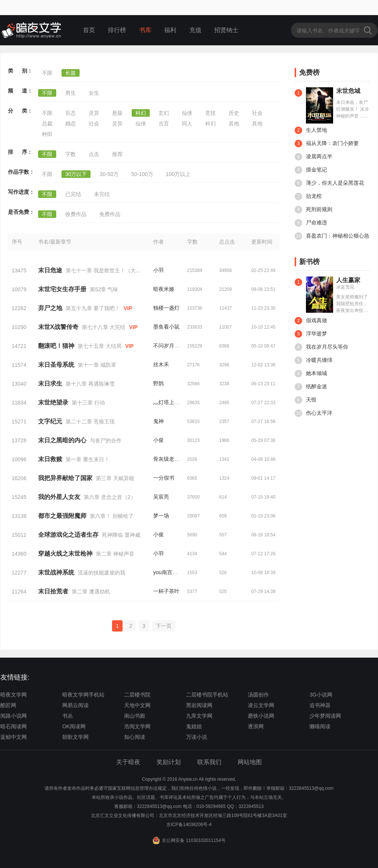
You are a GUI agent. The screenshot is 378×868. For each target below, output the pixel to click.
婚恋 (71, 124)
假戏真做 (311, 321)
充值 (195, 30)
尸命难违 (311, 223)
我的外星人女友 (59, 497)
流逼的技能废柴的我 (101, 573)
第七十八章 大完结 (104, 327)
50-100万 (142, 174)
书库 (145, 30)
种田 (47, 134)
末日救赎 (50, 459)
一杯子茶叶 (166, 591)
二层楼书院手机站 (207, 695)
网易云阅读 (75, 705)
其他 (234, 124)
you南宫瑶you (170, 572)
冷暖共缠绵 (313, 360)
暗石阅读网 (14, 726)
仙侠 (187, 113)
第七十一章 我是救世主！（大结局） (109, 270)
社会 (257, 113)
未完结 (102, 194)
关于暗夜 (128, 762)
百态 (71, 113)
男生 (71, 93)
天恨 (306, 400)
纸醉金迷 (311, 387)
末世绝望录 (53, 402)
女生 (94, 93)
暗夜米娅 (164, 289)
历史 (234, 113)
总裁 (47, 124)
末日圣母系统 (56, 365)
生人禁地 (311, 130)
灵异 (94, 113)
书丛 (68, 716)
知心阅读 (135, 737)
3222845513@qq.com (159, 806)
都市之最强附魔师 (62, 516)
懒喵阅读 (320, 726)
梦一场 (161, 516)
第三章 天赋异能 (115, 478)
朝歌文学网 (75, 737)
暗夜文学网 (14, 695)
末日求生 (50, 384)
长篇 (71, 73)
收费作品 (76, 214)
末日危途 (50, 270)
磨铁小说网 (261, 716)
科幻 (141, 113)
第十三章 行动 (88, 403)
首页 (89, 30)
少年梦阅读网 (325, 716)
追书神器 (320, 705)
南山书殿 (135, 716)
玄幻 (164, 113)
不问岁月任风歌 (172, 346)
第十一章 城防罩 (97, 365)
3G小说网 (321, 695)
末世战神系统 (56, 572)
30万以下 (76, 174)
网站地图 (250, 762)
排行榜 (117, 30)
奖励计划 (169, 762)
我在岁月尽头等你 (321, 347)
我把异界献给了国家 (65, 478)
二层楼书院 (137, 695)
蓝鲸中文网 (14, 737)
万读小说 (197, 737)
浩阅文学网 (137, 726)
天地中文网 (137, 705)
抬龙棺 (308, 196)
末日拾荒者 (53, 591)
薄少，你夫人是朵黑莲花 (329, 183)
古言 (164, 124)
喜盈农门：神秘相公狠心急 (332, 236)
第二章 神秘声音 (115, 554)
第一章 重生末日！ (88, 459)
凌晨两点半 (313, 157)
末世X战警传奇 (58, 327)
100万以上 (178, 174)
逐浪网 (256, 726)
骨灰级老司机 (169, 459)
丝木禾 (161, 364)
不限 (47, 73)
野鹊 (158, 383)
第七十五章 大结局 (100, 346)
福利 (170, 30)
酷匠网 (8, 705)
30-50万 (109, 174)
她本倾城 (311, 374)
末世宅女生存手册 (62, 289)
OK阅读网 (74, 726)
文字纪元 (50, 421)
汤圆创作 (258, 695)
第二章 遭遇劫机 (91, 592)
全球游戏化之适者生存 (68, 535)
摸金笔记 (311, 170)
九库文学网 (199, 716)
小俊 (158, 440)
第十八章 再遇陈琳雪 (90, 384)
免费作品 (110, 214)
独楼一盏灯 (166, 308)
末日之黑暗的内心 (62, 440)
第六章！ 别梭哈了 (112, 516)
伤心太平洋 (313, 413)
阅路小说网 (14, 716)
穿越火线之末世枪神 (65, 554)
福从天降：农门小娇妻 (327, 144)
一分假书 (164, 478)
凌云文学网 (261, 705)
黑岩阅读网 (199, 705)
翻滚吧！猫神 (56, 346)
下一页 (164, 626)
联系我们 (209, 762)
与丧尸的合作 (106, 440)
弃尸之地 (50, 308)
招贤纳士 (226, 30)
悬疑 (117, 113)
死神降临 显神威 (121, 535)
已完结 (73, 194)
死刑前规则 (313, 210)
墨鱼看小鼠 (166, 327)
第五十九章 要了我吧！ (93, 308)
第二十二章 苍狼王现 (90, 422)
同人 (187, 124)
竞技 (211, 113)
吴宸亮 (161, 497)
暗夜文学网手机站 (83, 695)
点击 (94, 154)
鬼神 (158, 421)
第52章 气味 (104, 289)
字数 (71, 154)
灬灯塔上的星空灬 (174, 402)
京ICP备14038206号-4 (189, 825)
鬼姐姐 (194, 726)
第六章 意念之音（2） (110, 497)
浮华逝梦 (311, 334)
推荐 (117, 154)
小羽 (158, 270)
